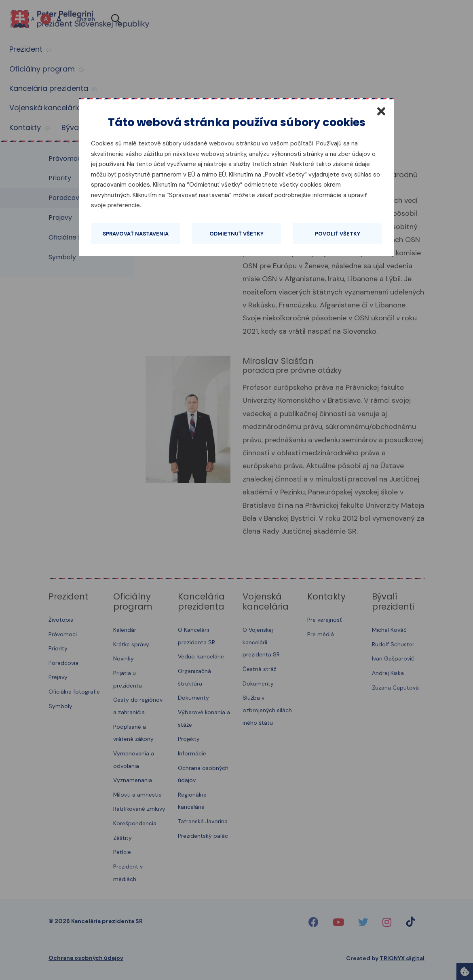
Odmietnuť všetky (236, 234)
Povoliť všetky (338, 234)
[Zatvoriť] (381, 111)
